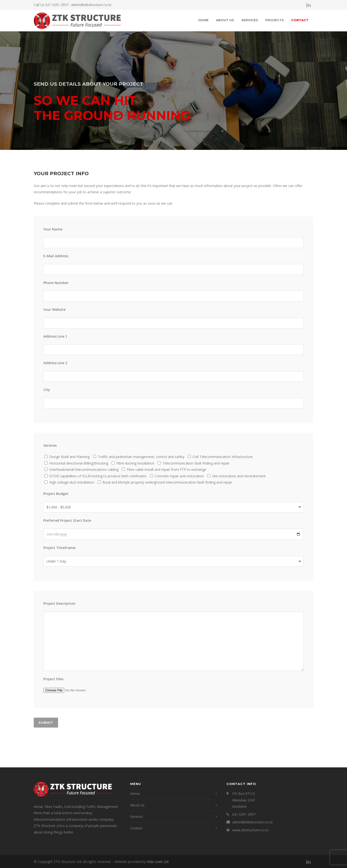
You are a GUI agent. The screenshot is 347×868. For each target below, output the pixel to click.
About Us (225, 20)
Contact (300, 20)
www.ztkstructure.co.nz (250, 830)
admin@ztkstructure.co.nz (91, 5)
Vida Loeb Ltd (158, 862)
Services (250, 20)
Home (204, 20)
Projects (275, 20)
